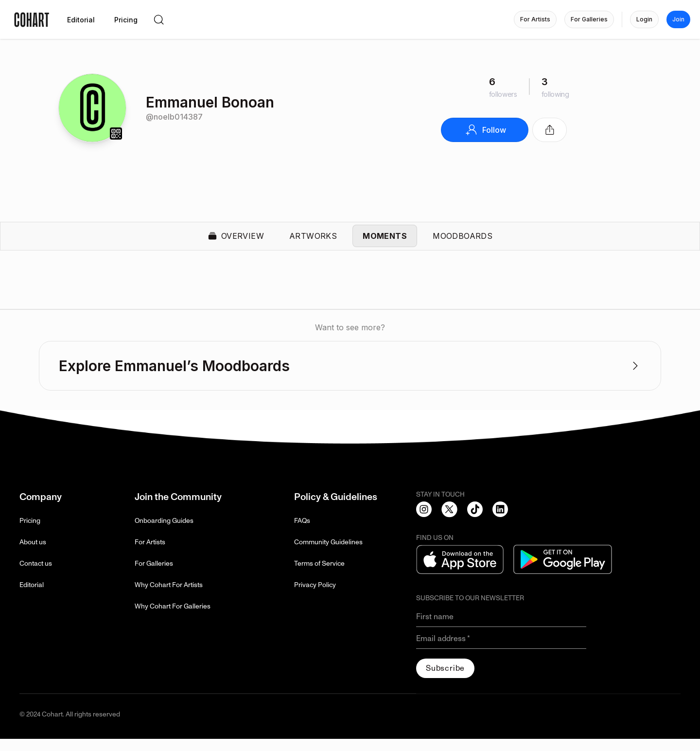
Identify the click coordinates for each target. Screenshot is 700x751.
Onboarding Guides (164, 533)
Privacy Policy (315, 597)
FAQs (302, 533)
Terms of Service (319, 576)
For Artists (150, 554)
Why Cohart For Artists (169, 597)
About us (33, 554)
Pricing (30, 533)
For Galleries (154, 576)
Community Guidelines (328, 554)
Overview (236, 242)
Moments (385, 242)
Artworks (313, 242)
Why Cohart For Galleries (173, 618)
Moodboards (463, 242)
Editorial (32, 597)
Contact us (36, 576)
